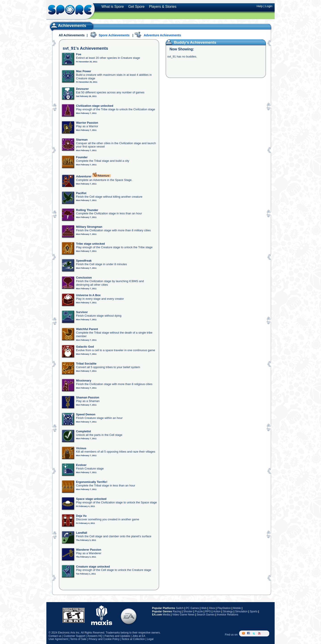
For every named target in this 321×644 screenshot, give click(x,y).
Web (204, 608)
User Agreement (58, 639)
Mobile (237, 608)
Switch (180, 608)
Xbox (212, 608)
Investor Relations (228, 615)
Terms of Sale (78, 639)
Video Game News (183, 615)
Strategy (228, 611)
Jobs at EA (139, 636)
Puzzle (199, 611)
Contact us (55, 636)
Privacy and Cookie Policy (104, 639)
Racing (177, 611)
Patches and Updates (117, 636)
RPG (208, 611)
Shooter (188, 611)
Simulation (241, 611)
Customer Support (74, 636)
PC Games (192, 608)
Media (166, 615)
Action (217, 611)
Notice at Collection (133, 639)
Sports (254, 611)
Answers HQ (95, 636)
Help (260, 6)
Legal (150, 639)
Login (269, 6)
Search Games (206, 615)
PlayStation (224, 608)
